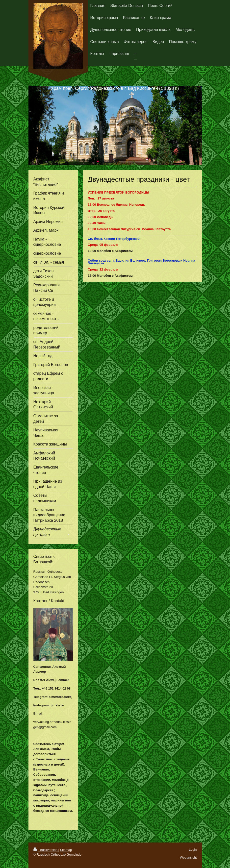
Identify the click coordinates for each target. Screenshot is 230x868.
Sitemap (66, 850)
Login (193, 850)
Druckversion (46, 850)
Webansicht (188, 857)
